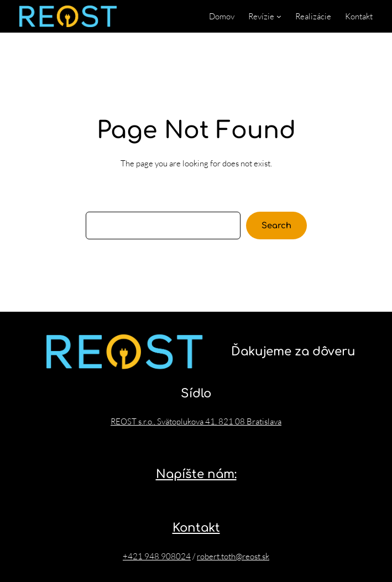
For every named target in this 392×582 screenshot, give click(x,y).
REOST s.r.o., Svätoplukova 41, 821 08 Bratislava (196, 421)
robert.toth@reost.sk (233, 556)
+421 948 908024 (157, 556)
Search (276, 226)
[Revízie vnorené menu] (279, 16)
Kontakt (196, 528)
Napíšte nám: (196, 474)
